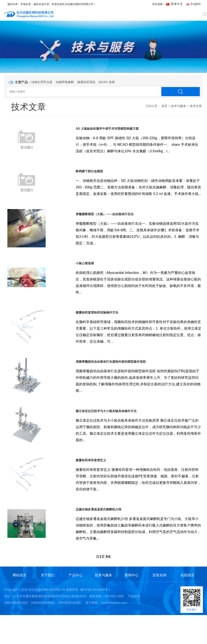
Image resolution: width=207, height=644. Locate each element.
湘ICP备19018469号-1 (95, 619)
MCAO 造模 (107, 82)
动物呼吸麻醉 (65, 82)
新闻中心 (132, 605)
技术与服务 (179, 106)
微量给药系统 (86, 82)
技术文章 (196, 106)
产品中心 (75, 605)
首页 (164, 106)
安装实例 (159, 605)
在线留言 (187, 605)
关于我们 (48, 605)
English (193, 4)
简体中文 (175, 4)
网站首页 (20, 605)
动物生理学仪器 (42, 82)
